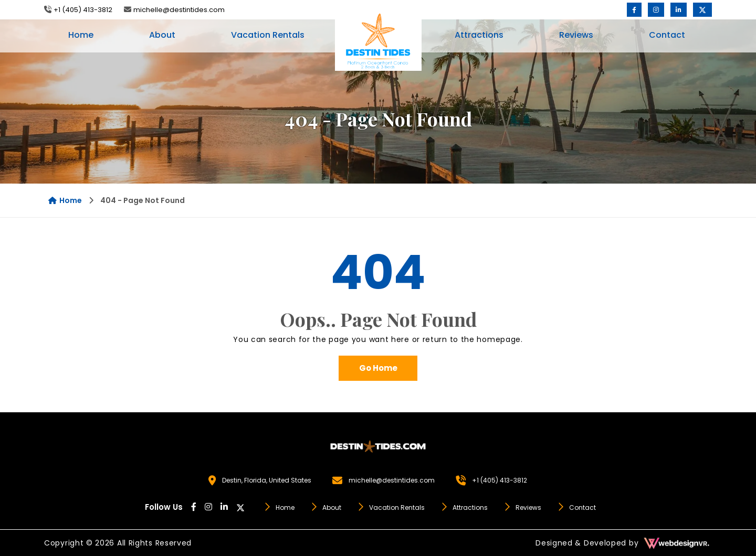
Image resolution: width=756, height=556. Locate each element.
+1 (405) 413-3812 (83, 10)
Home (81, 35)
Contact (667, 35)
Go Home (378, 368)
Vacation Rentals (268, 35)
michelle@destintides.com (179, 10)
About (162, 35)
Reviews (576, 35)
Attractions (479, 35)
